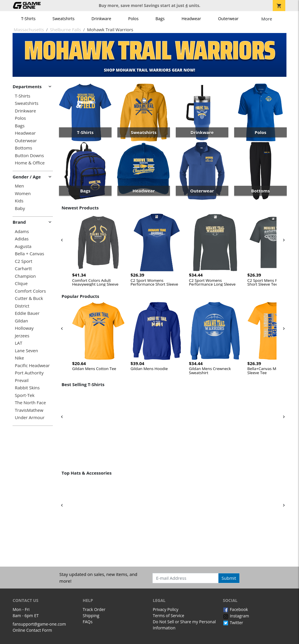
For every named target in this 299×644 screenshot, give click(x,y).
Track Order (94, 609)
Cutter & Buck (29, 298)
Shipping (91, 616)
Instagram (236, 616)
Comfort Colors (30, 291)
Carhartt (23, 269)
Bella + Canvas (29, 254)
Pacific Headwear (32, 366)
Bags (160, 19)
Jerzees (22, 336)
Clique (21, 283)
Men (19, 186)
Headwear (191, 19)
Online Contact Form (32, 630)
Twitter (233, 623)
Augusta (23, 246)
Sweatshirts (64, 19)
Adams (22, 231)
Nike (19, 358)
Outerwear (228, 19)
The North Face (30, 403)
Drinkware (101, 19)
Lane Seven (26, 351)
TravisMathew (29, 410)
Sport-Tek (25, 395)
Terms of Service (168, 616)
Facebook (235, 609)
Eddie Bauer (27, 313)
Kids (19, 201)
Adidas (22, 239)
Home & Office (30, 163)
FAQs (88, 622)
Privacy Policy (165, 609)
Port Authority (29, 373)
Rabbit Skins (27, 388)
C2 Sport (24, 261)
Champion (25, 276)
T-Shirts (28, 19)
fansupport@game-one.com (39, 624)
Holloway (24, 328)
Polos (133, 19)
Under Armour (30, 418)
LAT (19, 343)
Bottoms (24, 148)
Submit (229, 578)
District (22, 306)
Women (23, 193)
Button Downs (29, 156)
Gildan (21, 321)
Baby (20, 208)
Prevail (22, 380)
